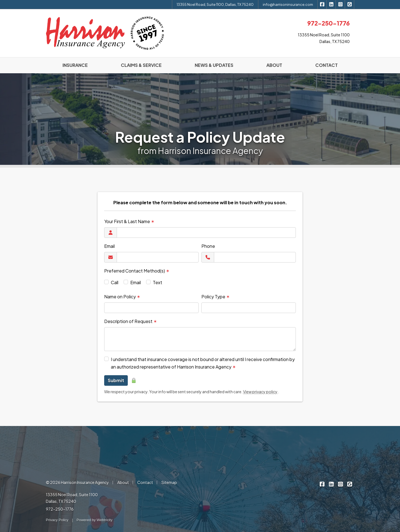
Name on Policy (122, 297)
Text (157, 282)
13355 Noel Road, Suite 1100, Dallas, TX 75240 (215, 4)
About (123, 482)
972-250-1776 (60, 509)
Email (109, 246)
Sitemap (169, 482)
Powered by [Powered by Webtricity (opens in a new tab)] (95, 520)
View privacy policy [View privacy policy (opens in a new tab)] (260, 392)
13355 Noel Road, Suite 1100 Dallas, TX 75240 (72, 498)
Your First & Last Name (129, 221)
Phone (208, 246)
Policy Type (216, 297)
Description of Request (131, 321)
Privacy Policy (57, 520)
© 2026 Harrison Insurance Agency (77, 482)
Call (115, 282)
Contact (145, 482)
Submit (116, 380)
